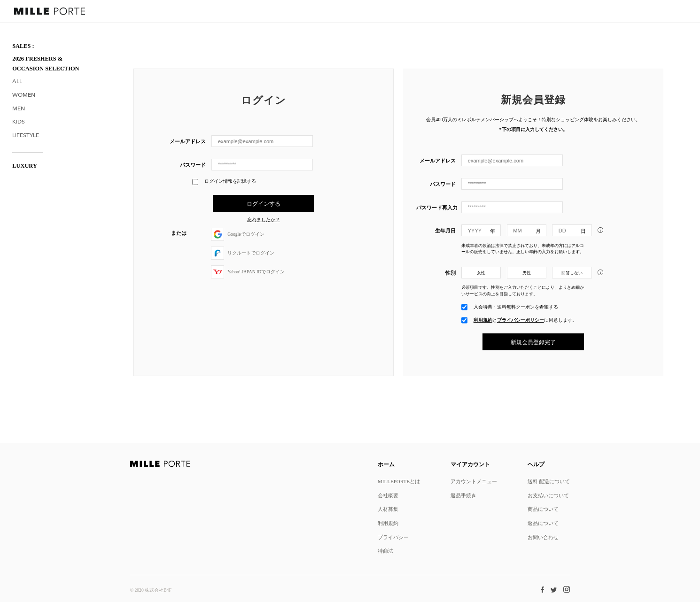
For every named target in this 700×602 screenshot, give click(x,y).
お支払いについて (548, 495)
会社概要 (388, 495)
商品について (543, 509)
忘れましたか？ (264, 220)
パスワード (193, 165)
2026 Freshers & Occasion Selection (46, 64)
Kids (19, 122)
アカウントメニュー (474, 481)
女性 (481, 273)
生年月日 (445, 230)
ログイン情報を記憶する (224, 182)
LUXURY (25, 166)
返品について (543, 523)
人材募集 (388, 509)
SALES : (23, 46)
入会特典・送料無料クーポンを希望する (516, 307)
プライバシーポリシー (521, 320)
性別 (451, 273)
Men (19, 109)
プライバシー (393, 537)
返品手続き (463, 495)
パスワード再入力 (436, 207)
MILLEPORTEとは (399, 481)
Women (24, 95)
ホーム (386, 464)
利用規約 (483, 320)
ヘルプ (536, 464)
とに (525, 320)
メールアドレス (188, 141)
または (179, 233)
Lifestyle (26, 135)
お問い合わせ (543, 537)
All (17, 81)
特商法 (385, 551)
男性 (527, 273)
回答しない (572, 273)
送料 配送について (549, 481)
